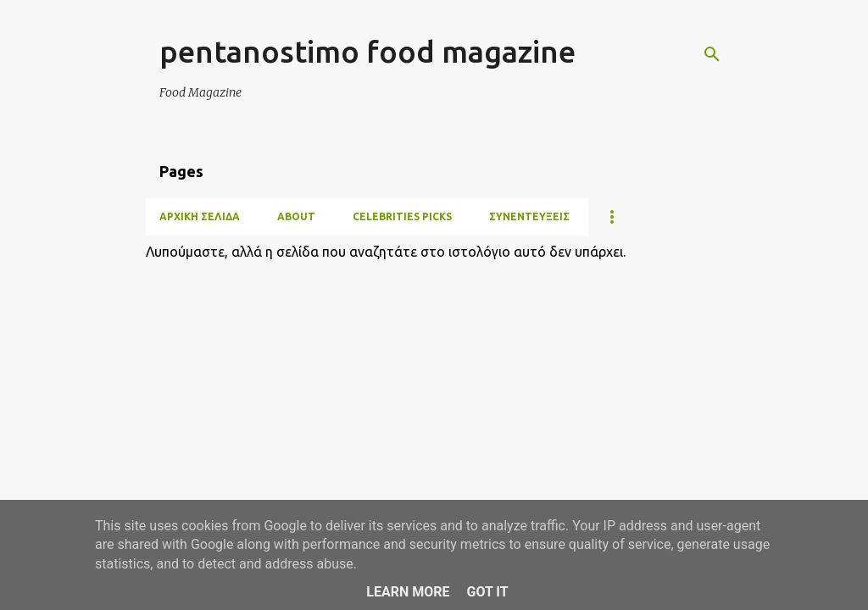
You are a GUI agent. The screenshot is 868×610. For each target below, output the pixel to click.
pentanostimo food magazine (367, 51)
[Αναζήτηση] (712, 54)
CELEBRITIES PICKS (402, 216)
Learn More (408, 592)
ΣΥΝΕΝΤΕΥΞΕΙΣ (529, 216)
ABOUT (296, 216)
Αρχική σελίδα (200, 216)
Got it (487, 592)
